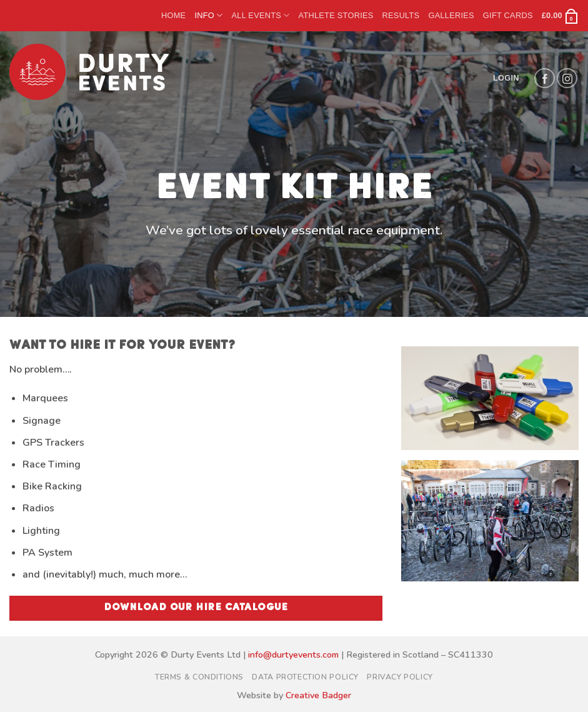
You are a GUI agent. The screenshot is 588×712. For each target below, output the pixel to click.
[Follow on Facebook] (545, 78)
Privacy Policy (400, 677)
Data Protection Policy (305, 677)
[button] (560, 16)
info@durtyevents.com (293, 654)
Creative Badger (318, 695)
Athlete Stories (336, 15)
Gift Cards (508, 15)
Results (401, 15)
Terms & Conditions (199, 677)
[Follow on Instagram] (567, 78)
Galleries (451, 15)
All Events (260, 15)
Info (208, 15)
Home (173, 15)
